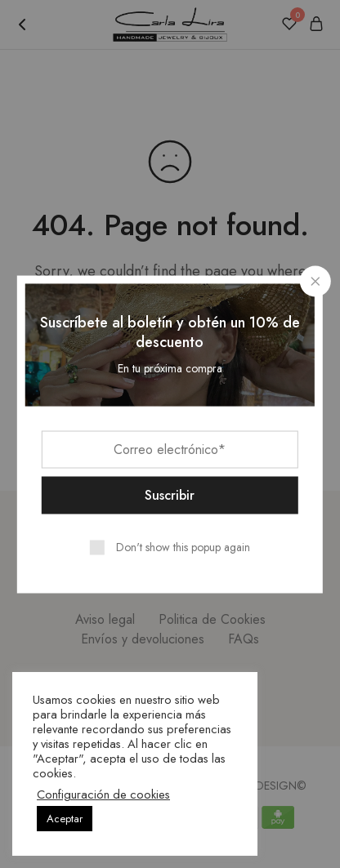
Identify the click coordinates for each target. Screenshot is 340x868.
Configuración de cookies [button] (103, 795)
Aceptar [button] (65, 819)
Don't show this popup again (183, 546)
